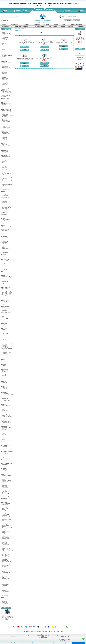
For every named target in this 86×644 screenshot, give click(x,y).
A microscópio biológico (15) (7, 343)
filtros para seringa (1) (6, 227)
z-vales (3, 598)
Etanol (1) (4, 175)
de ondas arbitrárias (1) (6, 257)
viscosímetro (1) (5, 595)
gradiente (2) (4, 443)
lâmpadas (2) (5, 533)
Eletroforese (4, 192)
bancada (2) (4, 469)
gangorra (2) (4, 32)
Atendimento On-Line (65, 639)
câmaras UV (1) (5, 114)
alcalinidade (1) (5, 243)
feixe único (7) (5, 199)
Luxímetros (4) (5, 281)
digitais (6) (4, 367)
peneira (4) (4, 587)
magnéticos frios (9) (6, 34)
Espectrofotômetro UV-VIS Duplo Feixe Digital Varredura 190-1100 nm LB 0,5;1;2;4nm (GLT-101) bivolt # (25, 43)
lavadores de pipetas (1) (7, 278)
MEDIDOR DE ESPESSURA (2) (4, 581)
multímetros (4, 364)
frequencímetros (5, 251)
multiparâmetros (5, 369)
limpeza (3, 275)
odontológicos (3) (5, 134)
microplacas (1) (5, 129)
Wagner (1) (4, 44)
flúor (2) (3, 247)
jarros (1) (4, 361)
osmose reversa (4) (6, 379)
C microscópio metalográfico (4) (4, 347)
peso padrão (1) (5, 516)
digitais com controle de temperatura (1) (6, 428)
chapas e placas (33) (6, 68)
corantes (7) (4, 507)
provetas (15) (5, 495)
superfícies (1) (5, 310)
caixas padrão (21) (6, 599)
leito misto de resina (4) (6, 156)
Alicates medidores (15, 25)
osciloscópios (4, 374)
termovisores (4, 456)
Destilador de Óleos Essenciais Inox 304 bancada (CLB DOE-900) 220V (80, 40)
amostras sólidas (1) (6, 261)
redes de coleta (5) (6, 59)
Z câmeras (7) (5, 353)
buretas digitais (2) (6, 554)
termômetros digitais (6, 445)
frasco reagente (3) (6, 491)
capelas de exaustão (53, 27)
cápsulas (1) (4, 407)
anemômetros (37, 25)
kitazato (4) (4, 493)
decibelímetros (4, 150)
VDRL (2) (4, 42)
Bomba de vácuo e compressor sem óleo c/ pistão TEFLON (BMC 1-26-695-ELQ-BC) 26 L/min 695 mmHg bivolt (7, 618)
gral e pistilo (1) (5, 410)
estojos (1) (4, 511)
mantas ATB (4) (5, 298)
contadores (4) (5, 560)
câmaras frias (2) (5, 113)
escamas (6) (4, 304)
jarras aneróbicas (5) (6, 575)
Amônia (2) (4, 171)
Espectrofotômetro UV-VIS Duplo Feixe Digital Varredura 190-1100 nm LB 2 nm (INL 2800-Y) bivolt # (44, 59)
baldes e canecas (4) (6, 220)
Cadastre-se (80, 59)
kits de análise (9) (5, 273)
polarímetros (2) (5, 398)
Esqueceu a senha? (80, 61)
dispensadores (4, 183)
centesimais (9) (5, 78)
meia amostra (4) (5, 189)
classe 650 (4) (5, 297)
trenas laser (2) (5, 594)
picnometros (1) (5, 222)
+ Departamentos (80, 27)
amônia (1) (4, 244)
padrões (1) (4, 309)
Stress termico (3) (5, 592)
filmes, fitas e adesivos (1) (7, 528)
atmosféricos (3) (5, 372)
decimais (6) (4, 81)
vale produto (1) (5, 604)
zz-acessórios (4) (5, 477)
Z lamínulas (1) (5, 356)
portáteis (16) (5, 389)
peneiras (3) (4, 40)
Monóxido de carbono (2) (7, 177)
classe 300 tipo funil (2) (6, 293)
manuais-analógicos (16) (7, 417)
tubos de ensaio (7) (6, 496)
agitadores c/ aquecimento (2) (8, 106)
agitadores (4, 25)
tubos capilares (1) (6, 545)
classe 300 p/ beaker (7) (7, 291)
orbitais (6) (4, 38)
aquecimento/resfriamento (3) (8, 395)
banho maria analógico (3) (7, 92)
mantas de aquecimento (6, 287)
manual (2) (4, 430)
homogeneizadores (5, 260)
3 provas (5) (4, 268)
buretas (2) (4, 484)
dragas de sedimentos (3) (7, 55)
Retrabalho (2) (5, 424)
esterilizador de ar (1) (6, 569)
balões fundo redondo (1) (7, 482)
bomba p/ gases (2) (6, 53)
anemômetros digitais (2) (7, 63)
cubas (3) (4, 193)
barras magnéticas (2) (6, 503)
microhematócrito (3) (6, 128)
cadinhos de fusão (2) (6, 406)
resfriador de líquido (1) (6, 519)
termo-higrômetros (5, 437)
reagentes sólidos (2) (6, 539)
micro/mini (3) (5, 126)
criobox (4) (4, 526)
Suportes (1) (4, 520)
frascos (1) (4, 57)
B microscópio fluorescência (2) (4, 345)
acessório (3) (4, 302)
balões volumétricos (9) (6, 483)
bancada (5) (4, 138)
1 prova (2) (4, 267)
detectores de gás (5, 170)
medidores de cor (5, 307)
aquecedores (47, 25)
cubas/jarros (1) (5, 508)
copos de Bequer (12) (6, 486)
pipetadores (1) (5, 535)
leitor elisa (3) (5, 201)
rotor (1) (3, 41)
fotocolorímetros (5, 240)
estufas (3, 205)
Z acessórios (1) (5, 212)
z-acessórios (4, 502)
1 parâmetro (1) (5, 241)
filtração (3, 226)
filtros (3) (4, 529)
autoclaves (56, 25)
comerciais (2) (5, 80)
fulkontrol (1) (4, 69)
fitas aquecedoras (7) (6, 230)
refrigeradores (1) (5, 117)
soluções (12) (5, 542)
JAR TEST (3, 266)
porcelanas (4, 404)
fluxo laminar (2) (5, 120)
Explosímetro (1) (5, 176)
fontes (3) (4, 194)
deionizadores (4, 155)
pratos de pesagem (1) (6, 537)
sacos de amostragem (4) (7, 541)
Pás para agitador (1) (6, 514)
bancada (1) (4, 383)
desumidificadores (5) (6, 564)
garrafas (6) (4, 58)
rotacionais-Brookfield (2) (7, 500)
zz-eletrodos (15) (5, 390)
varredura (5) (4, 203)
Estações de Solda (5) (6, 423)
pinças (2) (4, 223)
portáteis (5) (4, 384)
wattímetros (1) (5, 49)
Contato (62, 638)
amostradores (27, 25)
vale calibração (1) (6, 600)
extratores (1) (5, 489)
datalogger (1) (5, 447)
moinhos (3, 360)
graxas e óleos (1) (5, 531)
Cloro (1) (4, 172)
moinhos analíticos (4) (6, 362)
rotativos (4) (4, 216)
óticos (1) (4, 435)
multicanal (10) (5, 339)
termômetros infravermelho (7, 452)
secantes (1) (4, 163)
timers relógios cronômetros (7, 463)
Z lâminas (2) (5, 355)
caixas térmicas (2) (6, 556)
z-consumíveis (4, 523)
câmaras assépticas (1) (6, 111)
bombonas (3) (5, 524)
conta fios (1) (4, 559)
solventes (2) (4, 543)
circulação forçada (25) (6, 207)
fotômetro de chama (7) (6, 200)
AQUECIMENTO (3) (6, 394)
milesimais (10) (5, 83)
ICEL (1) (4, 457)
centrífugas (70, 27)
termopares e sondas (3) (7, 449)
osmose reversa (5, 378)
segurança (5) (5, 590)
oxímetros (3, 381)
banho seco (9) (5, 94)
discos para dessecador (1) (7, 408)
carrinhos (63, 27)
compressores (4, 131)
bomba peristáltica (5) (6, 552)
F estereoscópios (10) (6, 350)
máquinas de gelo (5, 301)
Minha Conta (63, 640)
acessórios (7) (5, 145)
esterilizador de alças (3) (7, 568)
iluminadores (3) (5, 512)
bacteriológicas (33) (6, 206)
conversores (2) (5, 506)
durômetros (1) (5, 566)
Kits (2, 272)
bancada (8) (4, 387)
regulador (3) (4, 518)
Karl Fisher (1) (5, 576)
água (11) (4, 370)
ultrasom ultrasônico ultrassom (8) (5, 96)
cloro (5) (4, 245)
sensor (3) (4, 321)
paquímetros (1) (5, 585)
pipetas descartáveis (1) (7, 536)
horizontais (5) (5, 72)
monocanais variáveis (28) (7, 338)
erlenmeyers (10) (5, 488)
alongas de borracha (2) (7, 548)
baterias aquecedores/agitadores (22, 27)
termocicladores (5, 442)
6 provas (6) (4, 269)
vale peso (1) (4, 602)
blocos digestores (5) (6, 66)
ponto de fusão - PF (5, 401)
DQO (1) (4, 246)
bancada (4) (4, 414)
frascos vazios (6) (5, 530)
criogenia (3, 143)
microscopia (4, 342)
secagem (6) (4, 211)
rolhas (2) (4, 540)
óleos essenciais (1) (6, 167)
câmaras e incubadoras (39, 27)
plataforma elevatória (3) (7, 517)
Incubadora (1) (5, 574)
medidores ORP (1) (6, 320)
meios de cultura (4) (6, 333)
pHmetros (3, 386)
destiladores (4, 165)
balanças (63, 25)
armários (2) (4, 161)
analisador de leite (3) (6, 550)
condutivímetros (5, 136)
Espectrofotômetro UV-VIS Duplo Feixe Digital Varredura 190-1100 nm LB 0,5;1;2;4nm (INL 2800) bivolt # (44, 43)
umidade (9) (4, 85)
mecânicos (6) (5, 36)
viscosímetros (4, 499)
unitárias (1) (4, 86)
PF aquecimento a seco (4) (7, 402)
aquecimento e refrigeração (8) (4, 90)
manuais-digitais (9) (6, 418)
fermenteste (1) (5, 570)
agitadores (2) (5, 105)
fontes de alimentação (6, 233)
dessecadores (4, 159)
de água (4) (4, 166)
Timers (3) (4, 466)
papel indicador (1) (6, 584)
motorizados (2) (5, 186)
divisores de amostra (6, 188)
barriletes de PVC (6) (6, 100)
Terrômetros (4, 460)
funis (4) (4, 409)
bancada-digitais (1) (6, 415)
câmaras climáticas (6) (6, 112)
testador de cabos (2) (6, 593)
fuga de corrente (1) (6, 573)
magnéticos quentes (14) (7, 35)
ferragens (3, 218)
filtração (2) (4, 490)
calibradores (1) (5, 152)
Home (7, 639)
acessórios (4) (5, 137)
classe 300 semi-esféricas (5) (8, 292)
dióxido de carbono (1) (6, 173)
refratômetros (4, 413)
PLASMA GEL (4, 392)
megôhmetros (4, 328)
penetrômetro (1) (5, 588)
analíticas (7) (4, 77)
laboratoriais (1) (5, 132)
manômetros (4, 284)
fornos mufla (4, 236)
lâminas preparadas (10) (7, 351)
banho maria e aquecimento (76, 25)
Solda (3, 420)
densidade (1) (5, 82)
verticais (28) (4, 74)
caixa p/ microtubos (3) (6, 525)
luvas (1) (4, 534)
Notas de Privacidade (15, 639)
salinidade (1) (5, 141)
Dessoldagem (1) (5, 421)
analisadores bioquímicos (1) (8, 551)
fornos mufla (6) (5, 238)
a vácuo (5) (4, 160)
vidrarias (3, 479)
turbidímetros (4, 468)
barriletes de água (6, 27)
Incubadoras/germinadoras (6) (8, 115)
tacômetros (4, 432)
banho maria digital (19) (7, 93)
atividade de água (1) (6, 314)
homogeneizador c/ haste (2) (7, 263)
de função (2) (5, 256)
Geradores (4, 255)
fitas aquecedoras (5, 229)
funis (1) (4, 221)
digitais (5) (4, 153)
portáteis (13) (5, 140)
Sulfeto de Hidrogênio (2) (7, 181)
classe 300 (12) (5, 289)
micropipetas (4, 336)
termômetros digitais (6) (7, 448)
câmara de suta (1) (6, 557)
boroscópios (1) (5, 553)
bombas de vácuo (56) (6, 476)
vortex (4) (4, 43)
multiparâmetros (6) (6, 249)
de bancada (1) (5, 252)
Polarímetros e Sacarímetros (7, 397)
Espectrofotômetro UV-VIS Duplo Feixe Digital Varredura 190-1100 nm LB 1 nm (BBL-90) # (64, 43)
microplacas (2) (5, 37)
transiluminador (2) (6, 195)
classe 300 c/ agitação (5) (7, 290)
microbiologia (4, 332)
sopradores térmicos (6, 426)
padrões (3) (4, 471)
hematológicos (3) (5, 262)
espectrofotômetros (5, 198)
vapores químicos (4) (6, 121)
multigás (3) (4, 178)
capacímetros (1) (5, 325)
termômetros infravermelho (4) (4, 453)
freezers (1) (4, 148)
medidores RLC (5, 324)
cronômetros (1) (5, 465)
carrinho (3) (4, 558)
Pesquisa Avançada (4, 20)
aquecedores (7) (5, 107)
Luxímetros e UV (5, 280)
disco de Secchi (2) (6, 565)
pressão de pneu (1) (6, 285)
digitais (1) (4, 375)
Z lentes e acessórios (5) (7, 357)
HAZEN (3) (4, 308)
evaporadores (4, 215)
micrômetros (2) (5, 583)
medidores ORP (5, 319)
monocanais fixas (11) (6, 337)
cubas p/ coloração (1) (6, 562)
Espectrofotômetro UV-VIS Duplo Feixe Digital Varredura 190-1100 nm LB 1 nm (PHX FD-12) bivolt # (25, 59)
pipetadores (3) (5, 589)
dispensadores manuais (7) (7, 184)
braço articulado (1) (6, 505)
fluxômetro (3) (5, 571)
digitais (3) (4, 234)
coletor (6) (4, 54)
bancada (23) (5, 125)
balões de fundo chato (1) (7, 480)
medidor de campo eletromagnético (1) (5, 579)
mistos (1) (4, 433)
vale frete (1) (4, 601)
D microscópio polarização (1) (8, 349)
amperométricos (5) (6, 48)
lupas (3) (4, 577)
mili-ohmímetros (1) (6, 326)
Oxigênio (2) (4, 179)
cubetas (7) (4, 510)
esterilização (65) (5, 209)
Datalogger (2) (5, 438)
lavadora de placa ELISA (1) (7, 276)
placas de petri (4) (5, 494)
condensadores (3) (6, 485)
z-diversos (3, 547)
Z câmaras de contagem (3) (7, 352)
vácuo (3, 474)
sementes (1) (5, 315)
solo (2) (3, 316)
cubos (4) (4, 303)
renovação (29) (5, 210)
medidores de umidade (6, 313)
